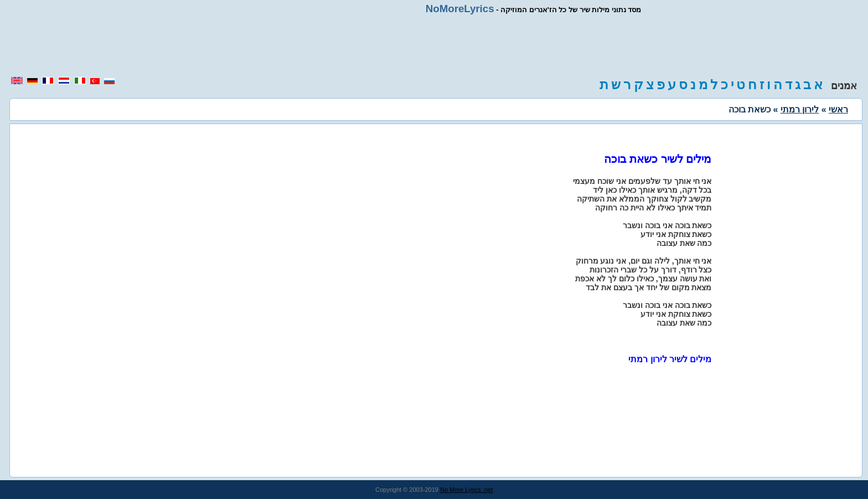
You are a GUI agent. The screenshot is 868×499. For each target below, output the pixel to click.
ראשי (838, 109)
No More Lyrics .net (466, 490)
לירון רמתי (800, 109)
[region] (434, 45)
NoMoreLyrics (460, 9)
